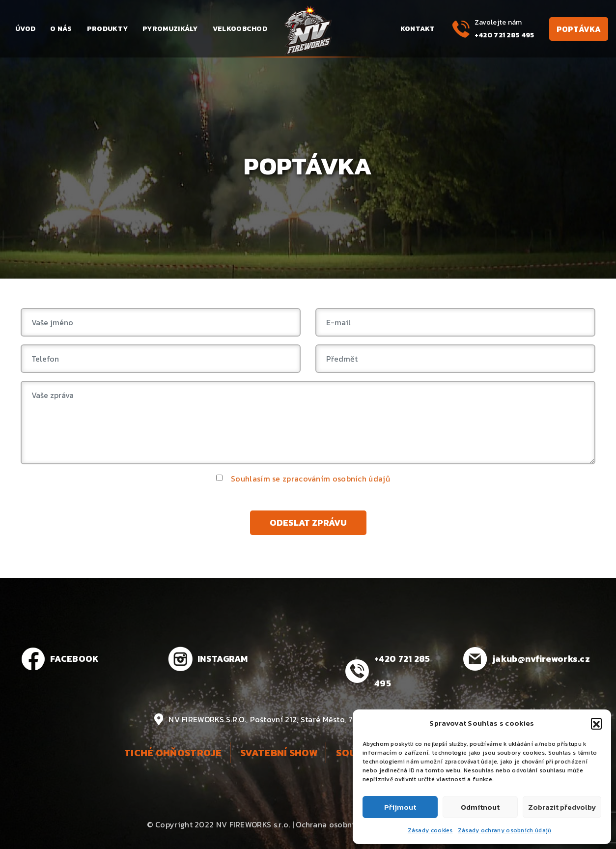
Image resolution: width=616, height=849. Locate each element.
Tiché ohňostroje (173, 753)
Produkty (107, 29)
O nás (61, 29)
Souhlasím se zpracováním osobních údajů (310, 479)
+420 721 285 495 (504, 35)
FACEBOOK (74, 659)
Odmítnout (480, 807)
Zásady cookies (430, 830)
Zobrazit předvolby (562, 807)
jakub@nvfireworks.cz (541, 659)
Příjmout (400, 807)
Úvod (25, 29)
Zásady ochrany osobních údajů (505, 830)
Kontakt (418, 29)
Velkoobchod (240, 29)
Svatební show (279, 753)
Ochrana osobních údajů (341, 824)
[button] (596, 723)
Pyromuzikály (170, 29)
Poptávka (579, 29)
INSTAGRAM (223, 659)
